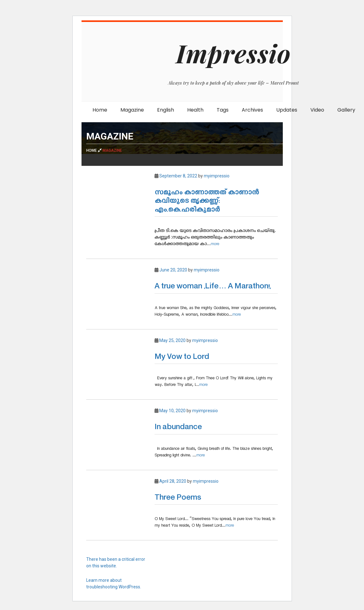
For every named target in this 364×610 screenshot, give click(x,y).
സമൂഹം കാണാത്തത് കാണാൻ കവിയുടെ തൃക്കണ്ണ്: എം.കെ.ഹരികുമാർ (207, 201)
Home (100, 110)
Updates (287, 110)
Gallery (346, 110)
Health (195, 110)
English (166, 110)
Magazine (132, 110)
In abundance (178, 427)
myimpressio (217, 176)
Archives (252, 110)
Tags (223, 110)
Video (317, 110)
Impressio (233, 53)
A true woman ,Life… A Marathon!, (213, 287)
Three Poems (178, 498)
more (215, 244)
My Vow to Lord (182, 357)
